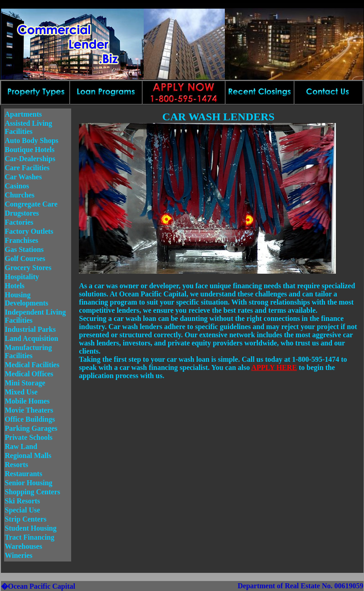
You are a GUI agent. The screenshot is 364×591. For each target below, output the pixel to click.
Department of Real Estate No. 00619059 (300, 586)
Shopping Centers (33, 492)
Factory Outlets (29, 231)
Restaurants (24, 474)
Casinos (17, 186)
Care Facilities (27, 168)
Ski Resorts (23, 501)
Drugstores (22, 213)
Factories (19, 222)
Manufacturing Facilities (29, 352)
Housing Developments (27, 299)
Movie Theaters (29, 410)
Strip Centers (26, 519)
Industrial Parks (30, 329)
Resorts (17, 465)
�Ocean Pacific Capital (38, 586)
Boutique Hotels (30, 150)
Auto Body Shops (32, 140)
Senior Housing (29, 483)
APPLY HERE (274, 367)
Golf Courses (25, 259)
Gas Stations (24, 249)
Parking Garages (31, 428)
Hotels (15, 286)
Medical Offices (29, 374)
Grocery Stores (28, 268)
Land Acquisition (32, 338)
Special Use (23, 510)
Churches (20, 195)
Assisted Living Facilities (29, 127)
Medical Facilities (32, 365)
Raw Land (21, 446)
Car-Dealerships (30, 159)
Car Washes (24, 177)
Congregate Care (31, 204)
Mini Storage (25, 383)
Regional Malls (28, 456)
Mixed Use (21, 392)
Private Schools (29, 437)
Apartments (24, 114)
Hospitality (22, 277)
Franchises (22, 240)
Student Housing (31, 528)
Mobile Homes (27, 401)
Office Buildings (30, 419)
